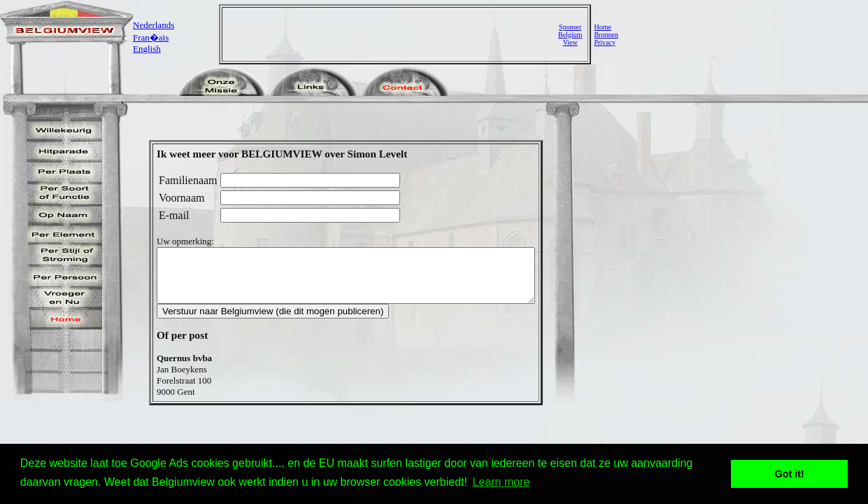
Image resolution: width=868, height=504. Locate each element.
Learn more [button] (501, 482)
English (147, 49)
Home (602, 27)
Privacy (605, 42)
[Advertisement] (392, 34)
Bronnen (606, 35)
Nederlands (154, 25)
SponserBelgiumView (570, 35)
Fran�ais (151, 37)
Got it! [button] (790, 474)
